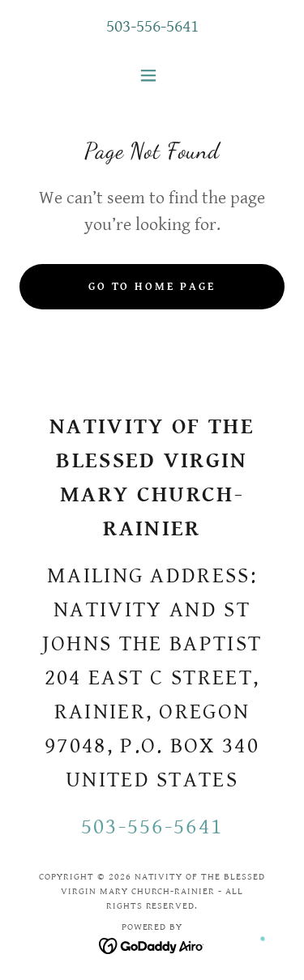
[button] (152, 75)
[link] (152, 946)
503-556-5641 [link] (152, 26)
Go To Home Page (152, 287)
